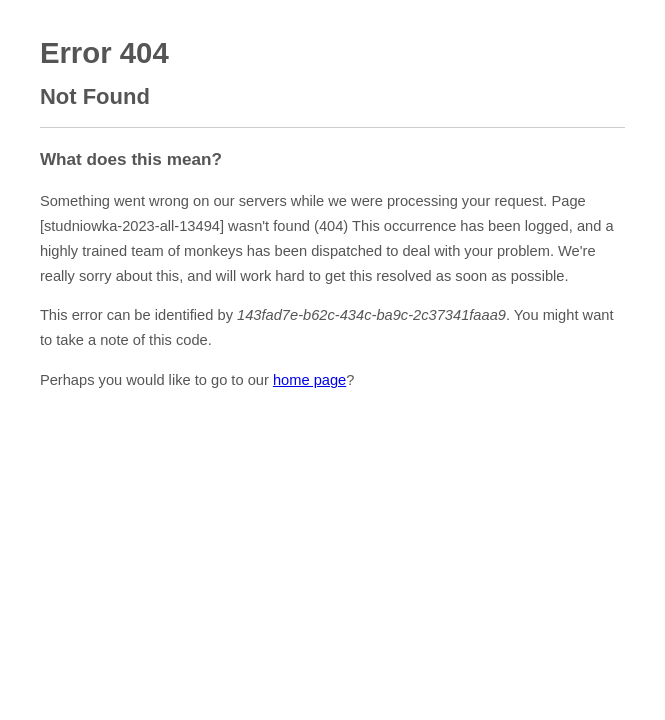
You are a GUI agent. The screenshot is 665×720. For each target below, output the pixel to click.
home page (309, 380)
